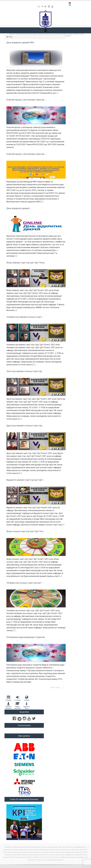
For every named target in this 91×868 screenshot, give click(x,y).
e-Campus (18, 698)
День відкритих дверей (18, 208)
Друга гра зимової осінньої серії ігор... (25, 426)
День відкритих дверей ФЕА (20, 42)
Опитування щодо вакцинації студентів (26, 637)
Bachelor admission (8, 706)
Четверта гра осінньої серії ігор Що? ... (25, 583)
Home (10, 37)
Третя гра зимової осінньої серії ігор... (25, 371)
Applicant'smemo (27, 706)
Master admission (18, 706)
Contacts (27, 698)
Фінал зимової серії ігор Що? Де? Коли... (26, 263)
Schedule (8, 698)
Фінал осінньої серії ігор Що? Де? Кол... (26, 531)
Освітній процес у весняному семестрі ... (26, 100)
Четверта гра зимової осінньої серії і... (25, 317)
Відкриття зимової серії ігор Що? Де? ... (26, 480)
